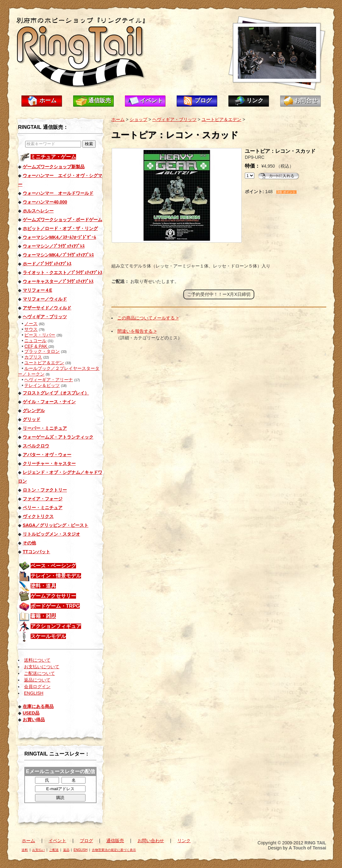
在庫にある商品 (38, 706)
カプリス (33, 357)
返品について (37, 680)
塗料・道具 (43, 586)
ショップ (139, 119)
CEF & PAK (36, 346)
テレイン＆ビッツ (42, 385)
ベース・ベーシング (53, 566)
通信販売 (100, 101)
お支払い (38, 850)
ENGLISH (34, 693)
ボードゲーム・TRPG (55, 606)
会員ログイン (37, 687)
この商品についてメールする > (148, 318)
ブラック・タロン (42, 351)
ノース (31, 324)
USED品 (31, 713)
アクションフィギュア (56, 626)
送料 (25, 850)
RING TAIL (315, 843)
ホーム (48, 101)
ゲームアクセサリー (53, 596)
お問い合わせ (151, 841)
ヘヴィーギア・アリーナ (49, 380)
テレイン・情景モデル (56, 576)
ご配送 (54, 850)
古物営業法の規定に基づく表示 (114, 850)
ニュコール (35, 341)
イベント (151, 101)
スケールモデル (48, 636)
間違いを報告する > (137, 331)
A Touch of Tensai (307, 848)
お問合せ (306, 101)
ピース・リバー (40, 335)
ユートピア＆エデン (44, 363)
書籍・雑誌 (43, 616)
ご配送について (39, 673)
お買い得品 (34, 720)
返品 (66, 850)
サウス (31, 329)
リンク (255, 101)
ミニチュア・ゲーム (53, 157)
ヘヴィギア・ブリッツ (174, 119)
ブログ (203, 101)
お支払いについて (42, 667)
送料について (37, 660)
